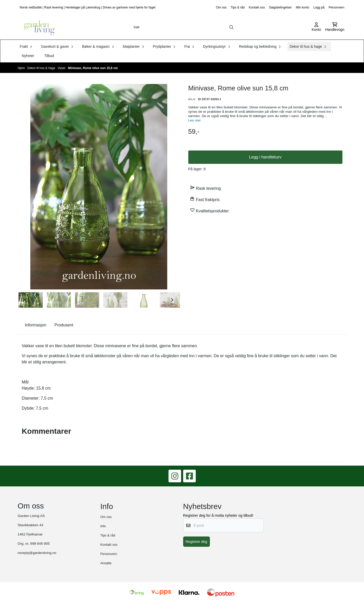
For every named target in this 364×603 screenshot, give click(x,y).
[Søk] (184, 27)
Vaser (62, 68)
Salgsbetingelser (280, 7)
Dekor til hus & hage (42, 68)
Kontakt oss (257, 7)
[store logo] (38, 27)
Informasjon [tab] (36, 325)
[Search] (231, 27)
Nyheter (28, 56)
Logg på (319, 7)
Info (103, 526)
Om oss (221, 7)
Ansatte (106, 563)
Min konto (303, 7)
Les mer (195, 120)
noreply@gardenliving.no (37, 553)
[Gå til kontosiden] (316, 27)
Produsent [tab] (64, 325)
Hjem (22, 68)
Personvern (336, 7)
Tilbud (49, 56)
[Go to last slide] (26, 300)
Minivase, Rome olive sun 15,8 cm (93, 68)
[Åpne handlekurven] (335, 27)
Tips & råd (238, 7)
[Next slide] (172, 300)
